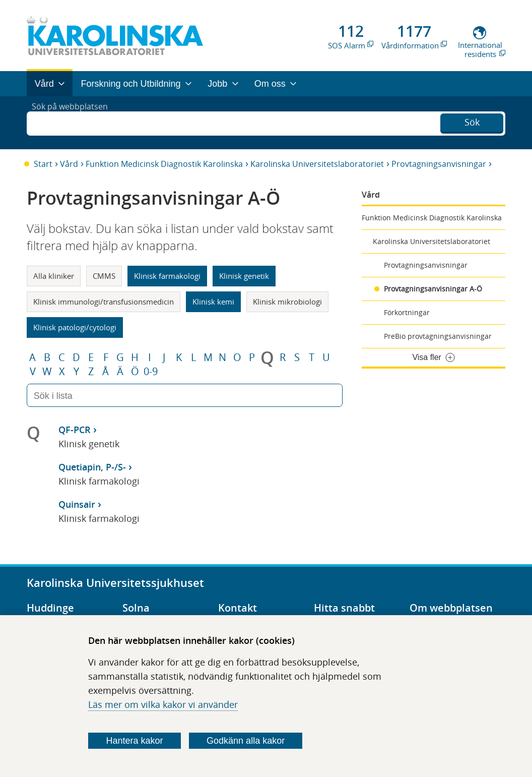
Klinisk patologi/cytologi (75, 327)
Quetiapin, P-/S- (92, 467)
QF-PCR (75, 430)
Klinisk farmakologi (167, 276)
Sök (472, 122)
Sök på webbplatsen (74, 123)
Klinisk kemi (213, 302)
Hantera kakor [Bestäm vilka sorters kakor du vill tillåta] (134, 741)
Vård (69, 164)
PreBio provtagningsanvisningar (438, 336)
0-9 (151, 372)
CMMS (104, 276)
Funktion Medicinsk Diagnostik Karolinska (164, 164)
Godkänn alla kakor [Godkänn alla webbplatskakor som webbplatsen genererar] (246, 741)
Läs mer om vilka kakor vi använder (163, 704)
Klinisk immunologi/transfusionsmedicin (104, 302)
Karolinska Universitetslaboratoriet (317, 164)
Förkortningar (407, 312)
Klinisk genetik (244, 276)
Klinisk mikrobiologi (287, 302)
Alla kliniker (54, 276)
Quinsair (77, 504)
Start (43, 164)
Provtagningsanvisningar (439, 164)
